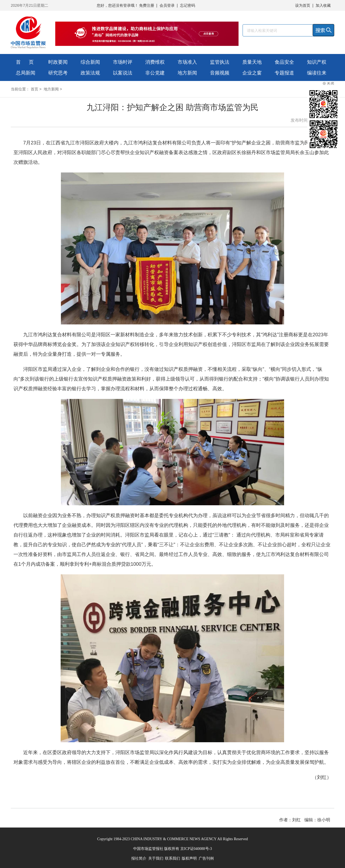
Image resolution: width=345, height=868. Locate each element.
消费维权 (155, 62)
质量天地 (252, 62)
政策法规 (90, 73)
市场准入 (187, 62)
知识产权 (317, 62)
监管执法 (220, 62)
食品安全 (284, 62)
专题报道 (284, 73)
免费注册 (147, 5)
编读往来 (317, 73)
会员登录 (167, 5)
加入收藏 (323, 5)
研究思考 (58, 73)
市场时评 (123, 62)
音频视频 (220, 73)
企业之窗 (252, 73)
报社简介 (139, 858)
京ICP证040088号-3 (196, 849)
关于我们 (156, 858)
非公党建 (155, 73)
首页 (34, 89)
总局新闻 (26, 73)
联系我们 (172, 858)
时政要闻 (58, 62)
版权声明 (189, 858)
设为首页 (303, 5)
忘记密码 (188, 5)
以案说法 (123, 73)
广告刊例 (206, 858)
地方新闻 (187, 73)
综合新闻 (90, 62)
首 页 (25, 62)
